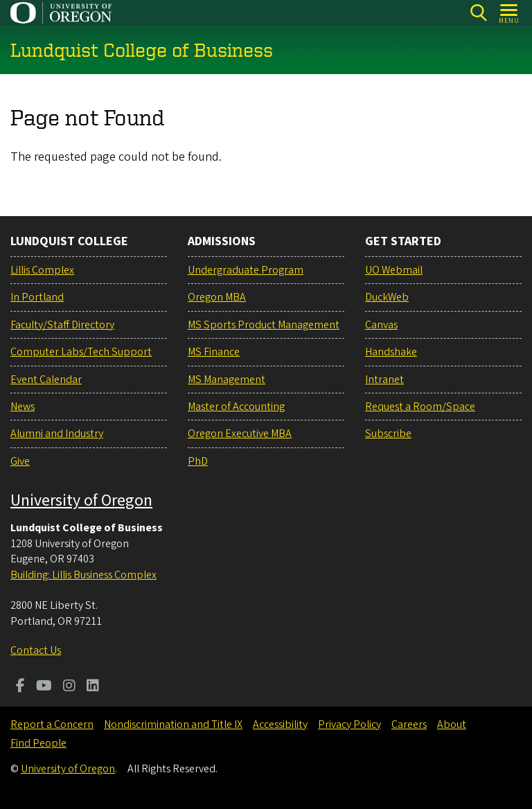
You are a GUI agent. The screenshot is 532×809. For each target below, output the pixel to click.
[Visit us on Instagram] (69, 687)
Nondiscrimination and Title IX (173, 724)
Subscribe (388, 434)
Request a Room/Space (420, 407)
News (23, 407)
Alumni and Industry (57, 434)
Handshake (391, 352)
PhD (198, 461)
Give (20, 461)
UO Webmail (394, 270)
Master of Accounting (236, 407)
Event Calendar (46, 380)
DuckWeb (387, 297)
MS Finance (214, 352)
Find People (38, 743)
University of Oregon (81, 500)
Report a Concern (52, 724)
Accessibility (280, 724)
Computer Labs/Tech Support (81, 352)
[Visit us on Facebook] (20, 687)
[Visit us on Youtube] (44, 687)
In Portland (37, 297)
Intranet (384, 380)
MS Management (227, 380)
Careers (409, 724)
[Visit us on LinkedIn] (93, 687)
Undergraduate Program (246, 270)
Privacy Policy (349, 724)
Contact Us (36, 650)
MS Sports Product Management (264, 325)
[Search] (478, 13)
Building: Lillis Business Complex (83, 575)
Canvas (381, 325)
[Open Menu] (509, 13)
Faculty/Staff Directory (62, 325)
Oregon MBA (217, 297)
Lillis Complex (42, 270)
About (452, 724)
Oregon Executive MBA (240, 434)
